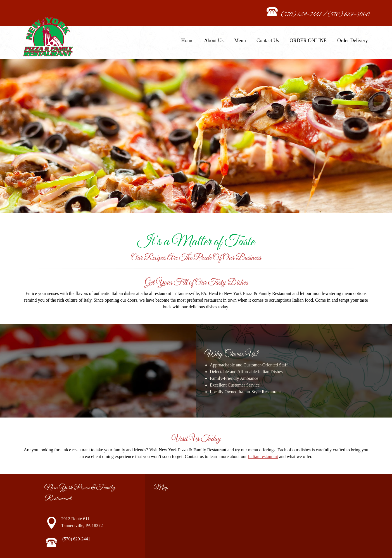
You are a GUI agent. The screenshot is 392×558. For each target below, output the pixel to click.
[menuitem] (187, 42)
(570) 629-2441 (301, 15)
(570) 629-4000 (348, 15)
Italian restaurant (263, 456)
